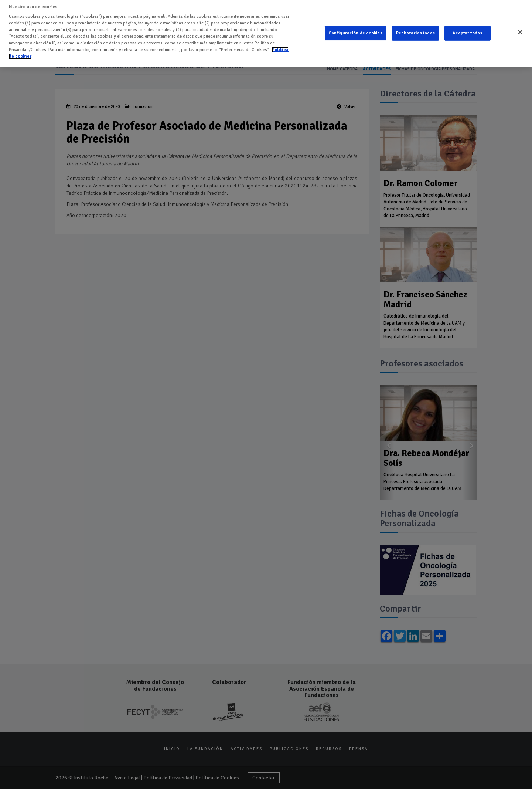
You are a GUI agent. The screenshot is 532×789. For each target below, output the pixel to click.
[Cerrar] (520, 27)
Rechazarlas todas (415, 28)
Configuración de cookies (355, 28)
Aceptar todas (467, 28)
